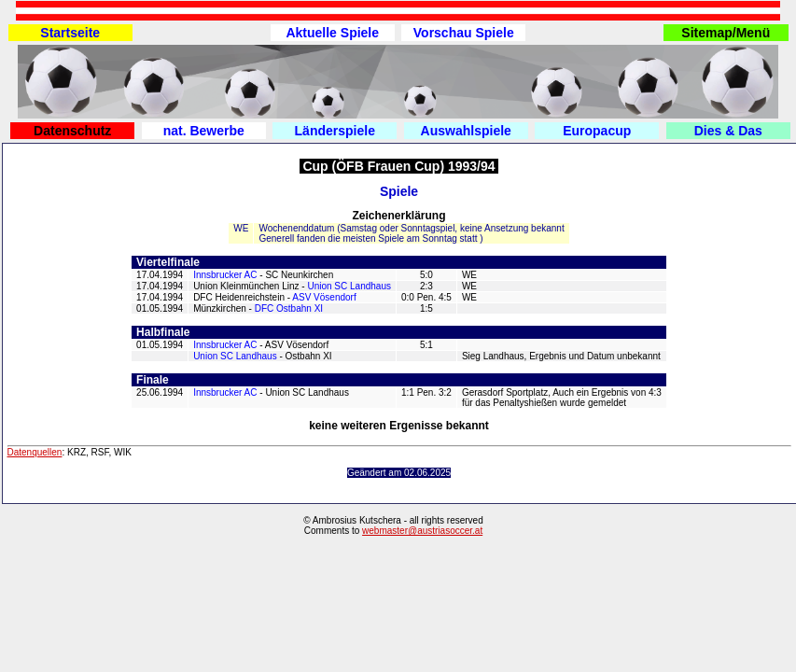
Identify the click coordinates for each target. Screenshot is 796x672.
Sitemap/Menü (726, 33)
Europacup (597, 131)
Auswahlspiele (466, 131)
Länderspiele (335, 131)
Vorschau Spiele (464, 33)
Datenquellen (35, 452)
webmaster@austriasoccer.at (422, 531)
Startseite (70, 33)
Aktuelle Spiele (332, 33)
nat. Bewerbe (204, 131)
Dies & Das (728, 131)
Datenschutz (72, 131)
